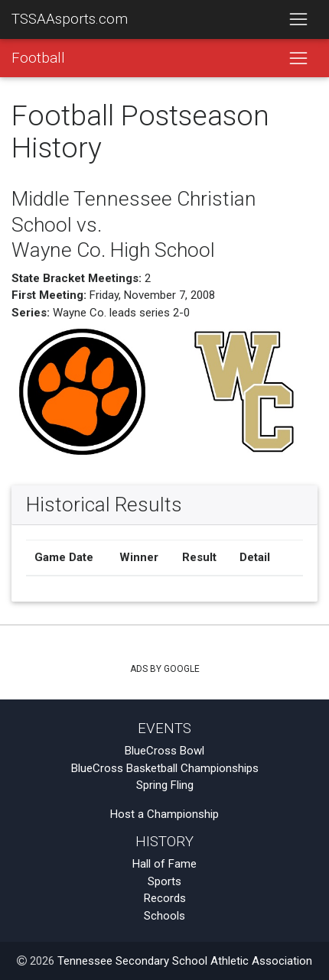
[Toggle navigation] (298, 20)
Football (38, 58)
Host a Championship (164, 814)
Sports (164, 881)
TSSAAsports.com (70, 19)
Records (165, 898)
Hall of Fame (164, 864)
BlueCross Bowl (164, 751)
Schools (164, 916)
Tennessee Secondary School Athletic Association (185, 961)
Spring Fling (165, 785)
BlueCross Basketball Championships (165, 768)
